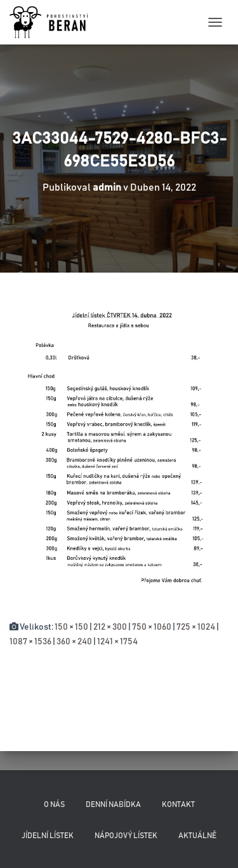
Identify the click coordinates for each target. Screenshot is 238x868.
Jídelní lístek (48, 836)
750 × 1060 (152, 627)
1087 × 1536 (30, 642)
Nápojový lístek (126, 836)
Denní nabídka (113, 804)
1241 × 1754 (117, 642)
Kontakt (178, 804)
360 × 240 (74, 642)
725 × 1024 (196, 627)
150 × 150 (71, 627)
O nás (54, 804)
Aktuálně (197, 836)
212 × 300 (110, 627)
